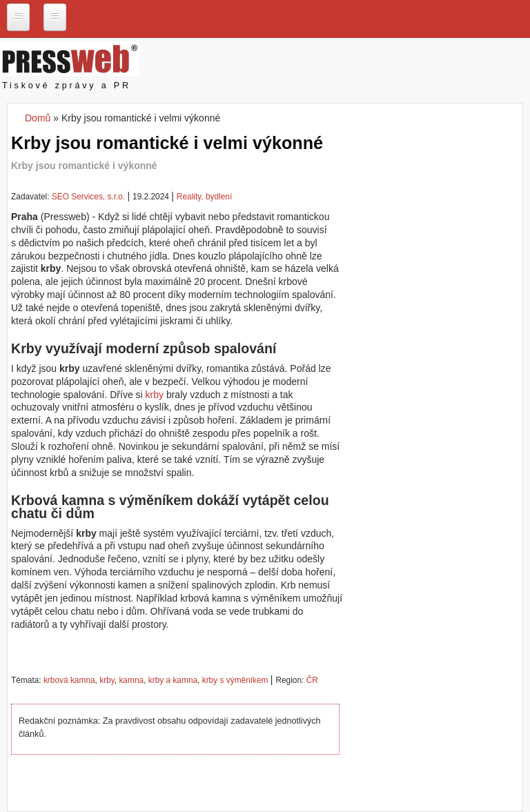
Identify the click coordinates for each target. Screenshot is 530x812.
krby (155, 395)
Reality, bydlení (204, 197)
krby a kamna (173, 680)
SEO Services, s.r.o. (88, 197)
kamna (131, 680)
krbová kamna (69, 680)
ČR (312, 680)
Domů (38, 118)
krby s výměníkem (235, 680)
